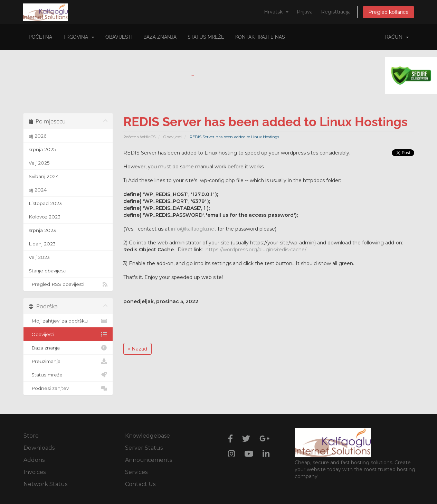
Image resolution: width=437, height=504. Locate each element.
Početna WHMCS (139, 137)
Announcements (149, 460)
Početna (40, 37)
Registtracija (336, 12)
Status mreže (206, 37)
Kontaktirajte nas (260, 37)
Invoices (35, 472)
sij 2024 (38, 190)
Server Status (144, 448)
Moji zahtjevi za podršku (68, 321)
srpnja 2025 (42, 149)
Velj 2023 (39, 257)
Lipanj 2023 (42, 244)
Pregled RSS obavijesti (68, 284)
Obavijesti (119, 37)
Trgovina (79, 37)
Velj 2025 (39, 163)
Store (31, 436)
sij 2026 (37, 136)
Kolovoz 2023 (45, 217)
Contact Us (140, 484)
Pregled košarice (388, 12)
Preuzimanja (68, 361)
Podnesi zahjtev (68, 388)
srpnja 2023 (42, 230)
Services (136, 472)
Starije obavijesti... (49, 271)
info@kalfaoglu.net (194, 229)
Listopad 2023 (45, 203)
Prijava (305, 12)
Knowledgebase (148, 436)
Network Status (45, 484)
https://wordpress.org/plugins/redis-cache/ (256, 250)
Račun (397, 37)
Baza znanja (160, 37)
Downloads (39, 448)
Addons (34, 460)
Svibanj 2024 (44, 176)
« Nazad (137, 349)
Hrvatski (276, 12)
